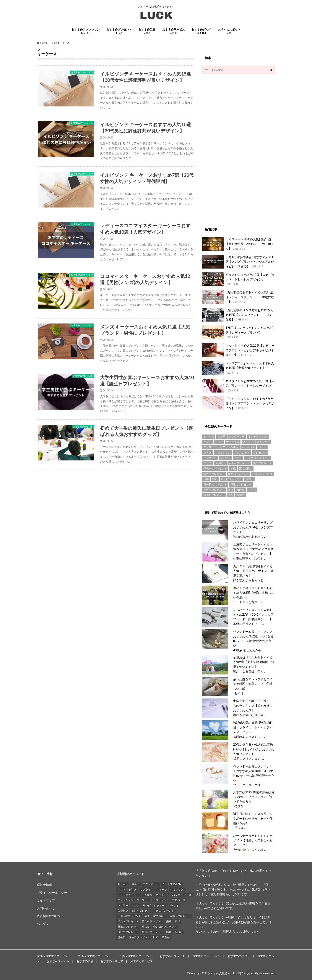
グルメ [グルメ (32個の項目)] (219, 442)
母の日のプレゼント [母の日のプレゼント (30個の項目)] (215, 484)
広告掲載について (49, 916)
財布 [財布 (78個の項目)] (231, 495)
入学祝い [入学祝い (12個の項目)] (220, 463)
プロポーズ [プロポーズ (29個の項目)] (210, 458)
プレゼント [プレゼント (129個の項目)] (260, 453)
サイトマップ (46, 900)
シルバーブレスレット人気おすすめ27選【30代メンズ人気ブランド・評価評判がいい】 (253, 614)
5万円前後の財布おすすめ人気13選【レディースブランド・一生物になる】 (238, 297)
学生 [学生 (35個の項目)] (233, 468)
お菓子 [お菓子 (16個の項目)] (221, 437)
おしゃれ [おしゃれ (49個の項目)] (209, 437)
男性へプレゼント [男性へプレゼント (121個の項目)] (214, 490)
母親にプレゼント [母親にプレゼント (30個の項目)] (241, 484)
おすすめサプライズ (172, 956)
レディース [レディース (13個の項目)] (263, 458)
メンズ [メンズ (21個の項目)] (238, 458)
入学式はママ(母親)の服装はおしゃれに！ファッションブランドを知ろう (254, 797)
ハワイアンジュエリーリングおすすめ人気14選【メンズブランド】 (253, 527)
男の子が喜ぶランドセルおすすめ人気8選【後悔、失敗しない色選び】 (254, 592)
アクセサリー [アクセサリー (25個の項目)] (237, 437)
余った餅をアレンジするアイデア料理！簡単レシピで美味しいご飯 (253, 684)
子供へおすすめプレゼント (136, 956)
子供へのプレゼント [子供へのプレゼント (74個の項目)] (215, 468)
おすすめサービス (174, 31)
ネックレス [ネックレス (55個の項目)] (248, 447)
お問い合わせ (46, 908)
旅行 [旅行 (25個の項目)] (215, 479)
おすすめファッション (86, 31)
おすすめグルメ (201, 31)
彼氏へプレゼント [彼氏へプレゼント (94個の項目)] (263, 474)
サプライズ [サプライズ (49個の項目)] (233, 442)
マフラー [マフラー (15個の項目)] (225, 458)
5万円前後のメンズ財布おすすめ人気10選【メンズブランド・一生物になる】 (238, 315)
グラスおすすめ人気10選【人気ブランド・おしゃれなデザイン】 (238, 279)
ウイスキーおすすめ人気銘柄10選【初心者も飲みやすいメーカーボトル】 (238, 244)
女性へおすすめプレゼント (54, 956)
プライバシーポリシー (52, 892)
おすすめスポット (229, 31)
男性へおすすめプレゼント (95, 956)
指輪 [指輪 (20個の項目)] (206, 479)
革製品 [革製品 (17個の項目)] (240, 495)
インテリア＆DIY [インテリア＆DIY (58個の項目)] (258, 437)
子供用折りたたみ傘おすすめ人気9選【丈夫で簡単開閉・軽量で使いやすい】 (254, 662)
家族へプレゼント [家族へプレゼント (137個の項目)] (214, 474)
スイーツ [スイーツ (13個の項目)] (248, 442)
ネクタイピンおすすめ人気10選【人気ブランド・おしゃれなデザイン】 (238, 386)
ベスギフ (43, 924)
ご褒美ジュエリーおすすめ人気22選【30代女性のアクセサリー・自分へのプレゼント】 (253, 549)
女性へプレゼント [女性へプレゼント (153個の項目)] (239, 463)
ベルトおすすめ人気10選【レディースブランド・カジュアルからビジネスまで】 (238, 350)
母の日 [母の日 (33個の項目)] (249, 479)
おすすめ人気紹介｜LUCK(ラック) (229, 973)
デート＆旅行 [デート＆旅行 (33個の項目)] (231, 447)
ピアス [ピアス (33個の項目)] (208, 453)
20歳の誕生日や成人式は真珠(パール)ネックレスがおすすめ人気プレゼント (254, 749)
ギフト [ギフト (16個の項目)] (208, 442)
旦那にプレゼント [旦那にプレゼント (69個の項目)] (231, 479)
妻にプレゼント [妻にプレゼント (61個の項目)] (262, 463)
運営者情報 (44, 885)
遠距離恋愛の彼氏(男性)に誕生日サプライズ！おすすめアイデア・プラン (254, 727)
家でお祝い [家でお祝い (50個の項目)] (246, 468)
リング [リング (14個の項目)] (249, 458)
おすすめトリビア (112, 961)
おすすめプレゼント (119, 31)
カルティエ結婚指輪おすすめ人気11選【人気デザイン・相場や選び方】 (253, 571)
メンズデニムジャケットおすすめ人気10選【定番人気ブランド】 (238, 368)
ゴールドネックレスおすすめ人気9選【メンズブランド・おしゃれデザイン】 (238, 403)
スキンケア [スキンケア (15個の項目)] (263, 442)
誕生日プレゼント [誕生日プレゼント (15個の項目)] (214, 495)
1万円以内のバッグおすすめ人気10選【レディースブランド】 (238, 332)
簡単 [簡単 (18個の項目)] (231, 490)
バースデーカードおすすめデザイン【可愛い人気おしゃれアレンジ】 (253, 840)
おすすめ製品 (147, 31)
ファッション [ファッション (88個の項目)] (223, 453)
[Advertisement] (235, 148)
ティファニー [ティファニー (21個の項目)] (211, 447)
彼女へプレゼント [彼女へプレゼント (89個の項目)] (238, 474)
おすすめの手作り (239, 956)
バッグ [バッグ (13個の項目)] (262, 447)
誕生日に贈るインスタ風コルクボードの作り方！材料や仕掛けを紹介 (253, 818)
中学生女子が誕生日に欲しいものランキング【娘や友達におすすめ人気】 (253, 705)
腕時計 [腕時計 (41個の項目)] (240, 490)
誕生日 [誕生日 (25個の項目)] (252, 490)
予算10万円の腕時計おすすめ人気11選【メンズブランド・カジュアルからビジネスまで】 (239, 262)
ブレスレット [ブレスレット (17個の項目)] (242, 453)
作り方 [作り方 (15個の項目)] (208, 463)
